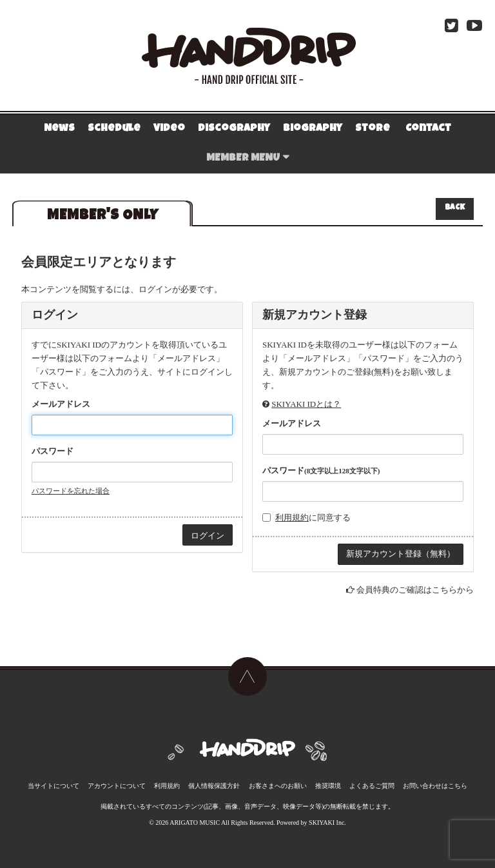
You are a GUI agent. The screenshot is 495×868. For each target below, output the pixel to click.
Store (373, 129)
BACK (455, 208)
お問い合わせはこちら (435, 786)
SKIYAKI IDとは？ (306, 404)
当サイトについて (53, 786)
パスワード (53, 451)
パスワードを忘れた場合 (71, 491)
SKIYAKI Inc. (327, 823)
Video (169, 129)
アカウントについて (117, 786)
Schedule (114, 129)
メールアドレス (61, 404)
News (59, 129)
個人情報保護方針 (214, 786)
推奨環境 (328, 786)
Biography (313, 129)
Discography (234, 129)
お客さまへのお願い (278, 786)
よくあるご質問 (372, 786)
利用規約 (292, 518)
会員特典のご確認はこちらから (415, 590)
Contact (428, 129)
